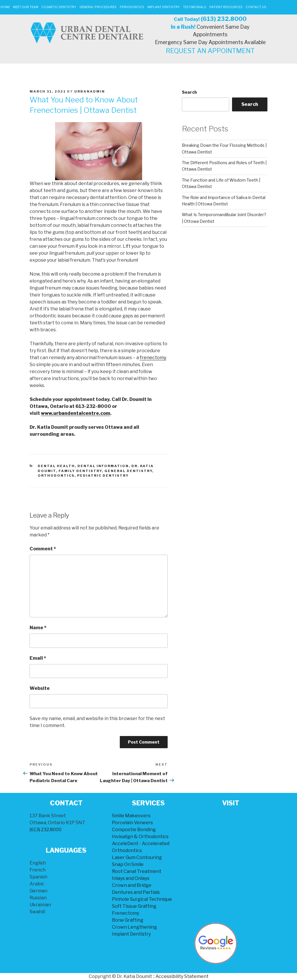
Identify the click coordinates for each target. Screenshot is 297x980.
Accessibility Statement (182, 976)
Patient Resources (226, 7)
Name (38, 628)
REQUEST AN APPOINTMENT (210, 51)
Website (40, 688)
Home (5, 7)
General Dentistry (128, 471)
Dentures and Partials (136, 892)
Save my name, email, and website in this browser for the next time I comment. (97, 722)
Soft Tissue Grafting (134, 906)
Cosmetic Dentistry (59, 7)
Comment (43, 549)
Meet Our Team (26, 7)
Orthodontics (56, 475)
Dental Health (56, 466)
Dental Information (103, 466)
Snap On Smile (128, 864)
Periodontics (132, 7)
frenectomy (153, 358)
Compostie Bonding (134, 830)
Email (38, 658)
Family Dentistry (80, 471)
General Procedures (98, 7)
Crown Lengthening (134, 927)
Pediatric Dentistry (103, 475)
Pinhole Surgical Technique (142, 899)
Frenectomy (126, 913)
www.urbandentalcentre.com (76, 413)
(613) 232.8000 (224, 19)
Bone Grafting (128, 920)
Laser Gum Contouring (137, 857)
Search (189, 92)
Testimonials (195, 7)
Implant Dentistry (164, 7)
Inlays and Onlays (131, 878)
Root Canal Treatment (137, 871)
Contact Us (256, 7)
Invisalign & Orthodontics (140, 837)
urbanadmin (90, 91)
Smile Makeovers (131, 816)
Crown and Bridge (132, 885)
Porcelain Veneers (132, 823)
